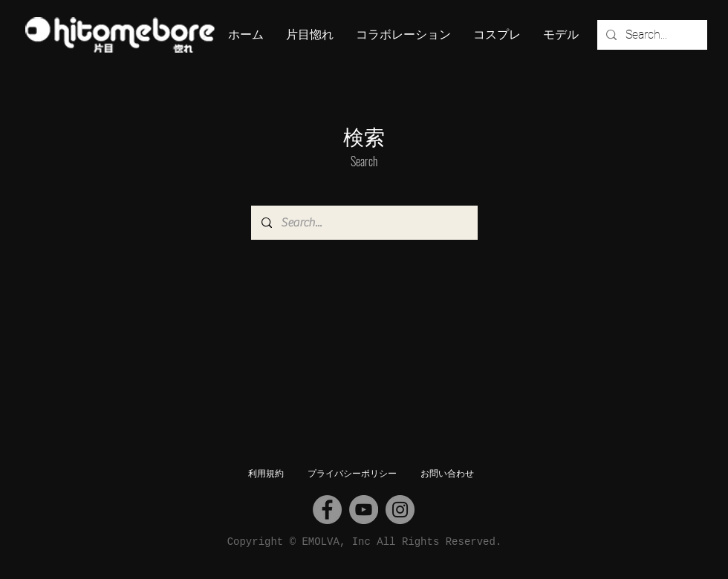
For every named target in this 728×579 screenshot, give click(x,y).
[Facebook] (327, 510)
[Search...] (651, 35)
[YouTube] (364, 510)
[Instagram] (400, 510)
